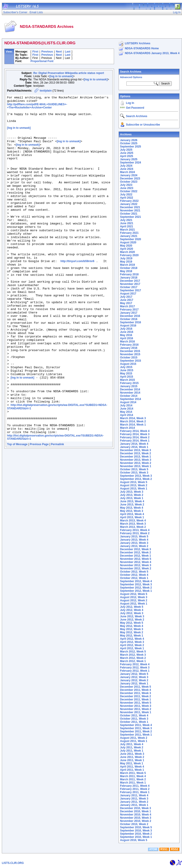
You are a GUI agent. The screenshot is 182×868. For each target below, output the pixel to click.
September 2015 (130, 361)
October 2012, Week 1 (134, 578)
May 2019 (126, 262)
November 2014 (130, 393)
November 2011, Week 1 (136, 712)
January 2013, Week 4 (134, 540)
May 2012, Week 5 (131, 623)
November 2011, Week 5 (136, 703)
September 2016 (130, 322)
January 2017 (129, 313)
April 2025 (126, 156)
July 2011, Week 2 (132, 747)
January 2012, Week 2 (134, 680)
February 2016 (129, 345)
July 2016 (126, 329)
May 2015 (126, 374)
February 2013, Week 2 (135, 533)
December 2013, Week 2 (135, 453)
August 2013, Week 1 (134, 489)
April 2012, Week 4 (132, 639)
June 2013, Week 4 (132, 501)
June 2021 (127, 223)
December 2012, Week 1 (135, 556)
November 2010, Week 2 (136, 821)
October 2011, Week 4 (134, 715)
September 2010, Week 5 (136, 827)
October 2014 (129, 396)
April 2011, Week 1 (132, 770)
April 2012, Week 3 (132, 642)
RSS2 (175, 849)
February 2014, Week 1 (135, 441)
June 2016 (127, 332)
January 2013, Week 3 (134, 543)
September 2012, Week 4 (136, 581)
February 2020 (129, 255)
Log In (130, 103)
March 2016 (127, 342)
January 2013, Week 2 (134, 546)
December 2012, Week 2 (135, 552)
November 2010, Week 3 (136, 818)
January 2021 (129, 236)
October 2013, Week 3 (134, 473)
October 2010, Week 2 (134, 824)
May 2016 (126, 335)
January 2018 (129, 278)
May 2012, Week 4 (131, 626)
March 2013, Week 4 (133, 521)
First (35, 52)
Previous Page (39, 509)
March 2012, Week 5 (133, 652)
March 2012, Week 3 (133, 655)
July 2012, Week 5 (132, 607)
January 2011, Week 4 (134, 795)
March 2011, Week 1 (133, 783)
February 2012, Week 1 (135, 671)
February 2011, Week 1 (135, 792)
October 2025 (129, 143)
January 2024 (129, 175)
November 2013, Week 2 (136, 463)
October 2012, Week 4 (134, 575)
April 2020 (126, 249)
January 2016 (129, 348)
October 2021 (129, 214)
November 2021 (130, 210)
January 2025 (129, 159)
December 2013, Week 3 (135, 450)
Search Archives (131, 72)
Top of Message (17, 509)
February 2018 (129, 274)
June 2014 (127, 409)
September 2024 (130, 163)
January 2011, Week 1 (134, 805)
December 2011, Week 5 (135, 687)
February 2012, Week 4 (135, 664)
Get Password (135, 108)
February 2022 (129, 201)
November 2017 (130, 284)
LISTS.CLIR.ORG (13, 863)
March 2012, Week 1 (133, 661)
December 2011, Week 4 (135, 690)
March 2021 (127, 230)
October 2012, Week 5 (134, 572)
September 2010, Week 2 (136, 834)
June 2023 (127, 188)
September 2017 (130, 290)
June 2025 (127, 153)
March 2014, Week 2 (133, 421)
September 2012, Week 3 (136, 584)
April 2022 (126, 198)
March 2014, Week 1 (133, 425)
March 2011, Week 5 (133, 773)
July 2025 (126, 150)
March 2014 (127, 428)
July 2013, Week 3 (132, 492)
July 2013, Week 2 (132, 495)
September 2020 (130, 239)
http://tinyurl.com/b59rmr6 (77, 293)
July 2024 (126, 166)
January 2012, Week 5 (134, 674)
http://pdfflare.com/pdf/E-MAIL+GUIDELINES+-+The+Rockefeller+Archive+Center (37, 107)
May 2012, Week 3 (131, 629)
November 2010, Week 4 (136, 815)
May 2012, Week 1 (131, 636)
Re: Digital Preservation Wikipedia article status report (69, 73)
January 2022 (129, 204)
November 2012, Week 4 (136, 562)
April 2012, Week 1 (132, 648)
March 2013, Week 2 (133, 527)
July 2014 (126, 405)
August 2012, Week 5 (134, 594)
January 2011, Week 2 (134, 802)
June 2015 (127, 370)
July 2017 (126, 297)
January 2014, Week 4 (134, 444)
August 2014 (128, 402)
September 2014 (130, 399)
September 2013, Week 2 (136, 479)
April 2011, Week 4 (132, 767)
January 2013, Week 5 (134, 537)
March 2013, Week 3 (133, 524)
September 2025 (130, 147)
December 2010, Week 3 (135, 808)
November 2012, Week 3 (136, 565)
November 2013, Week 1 (136, 466)
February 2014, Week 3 (135, 434)
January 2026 (129, 140)
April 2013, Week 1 (132, 517)
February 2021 (129, 233)
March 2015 (127, 380)
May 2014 (126, 412)
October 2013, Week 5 (134, 469)
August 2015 (128, 364)
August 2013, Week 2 (134, 485)
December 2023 (130, 179)
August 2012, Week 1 (134, 604)
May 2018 (126, 271)
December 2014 (130, 389)
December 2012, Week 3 (135, 549)
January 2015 (129, 386)
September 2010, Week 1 (136, 837)
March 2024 (127, 172)
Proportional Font (42, 61)
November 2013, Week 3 (136, 460)
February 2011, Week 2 (135, 789)
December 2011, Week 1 (135, 700)
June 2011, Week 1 (132, 760)
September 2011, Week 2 (136, 731)
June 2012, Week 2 (132, 620)
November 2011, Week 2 (136, 709)
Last (68, 52)
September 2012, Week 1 (136, 591)
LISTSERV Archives (138, 43)
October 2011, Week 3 (134, 719)
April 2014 (126, 415)
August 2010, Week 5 (134, 840)
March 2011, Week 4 (133, 776)
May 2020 (126, 246)
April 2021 (126, 226)
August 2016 (128, 326)
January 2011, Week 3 (134, 799)
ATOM (153, 849)
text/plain (46, 91)
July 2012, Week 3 (132, 613)
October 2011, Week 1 (134, 722)
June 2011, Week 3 (132, 754)
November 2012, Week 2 (136, 568)
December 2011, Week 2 (135, 696)
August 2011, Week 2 (134, 738)
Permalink (57, 509)
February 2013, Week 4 (135, 530)
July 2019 (126, 258)
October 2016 (129, 319)
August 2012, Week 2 (134, 600)
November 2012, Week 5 (136, 559)
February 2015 (129, 383)
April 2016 (126, 338)
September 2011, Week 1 (136, 735)
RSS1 (164, 849)
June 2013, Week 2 (132, 505)
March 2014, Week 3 (133, 418)
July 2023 (126, 185)
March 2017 (127, 306)
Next (59, 52)
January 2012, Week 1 (134, 684)
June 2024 (127, 169)
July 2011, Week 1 (132, 751)
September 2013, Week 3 (136, 476)
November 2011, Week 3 (136, 706)
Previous (47, 52)
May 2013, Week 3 (131, 511)
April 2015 (126, 377)
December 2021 (130, 207)
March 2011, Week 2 (133, 779)
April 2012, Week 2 (132, 645)
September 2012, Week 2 (136, 588)
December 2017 (130, 281)
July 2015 (126, 367)
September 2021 (130, 217)
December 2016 (130, 316)
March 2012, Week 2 (133, 658)
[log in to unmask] (61, 76)
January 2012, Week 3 (134, 677)
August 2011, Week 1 (134, 741)
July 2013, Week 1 (132, 498)
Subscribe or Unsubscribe (143, 125)
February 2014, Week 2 (135, 437)
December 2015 (130, 351)
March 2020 (127, 252)
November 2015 (130, 354)
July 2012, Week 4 (132, 610)
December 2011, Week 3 (135, 693)
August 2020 (128, 242)
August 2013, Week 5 (134, 482)
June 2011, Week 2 (132, 757)
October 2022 (129, 191)
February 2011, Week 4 (135, 786)
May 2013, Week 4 (131, 508)
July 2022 (126, 195)
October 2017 (129, 287)
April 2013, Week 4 (132, 514)
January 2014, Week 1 (134, 447)
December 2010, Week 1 (135, 811)
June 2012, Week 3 (132, 616)
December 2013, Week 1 (135, 457)
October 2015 (129, 358)
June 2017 (127, 300)
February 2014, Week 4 (135, 431)
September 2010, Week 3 (136, 831)
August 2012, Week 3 (134, 597)
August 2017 (128, 294)
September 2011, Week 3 (136, 728)
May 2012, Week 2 (131, 632)
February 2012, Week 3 (135, 668)
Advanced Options (131, 77)
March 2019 (127, 265)
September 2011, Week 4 (136, 725)
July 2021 (126, 220)
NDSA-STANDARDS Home (142, 48)
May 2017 (126, 303)
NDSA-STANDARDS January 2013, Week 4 (152, 53)
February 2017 (129, 310)
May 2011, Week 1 (131, 763)
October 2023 (129, 182)
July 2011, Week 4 (132, 744)
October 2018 (129, 268)
